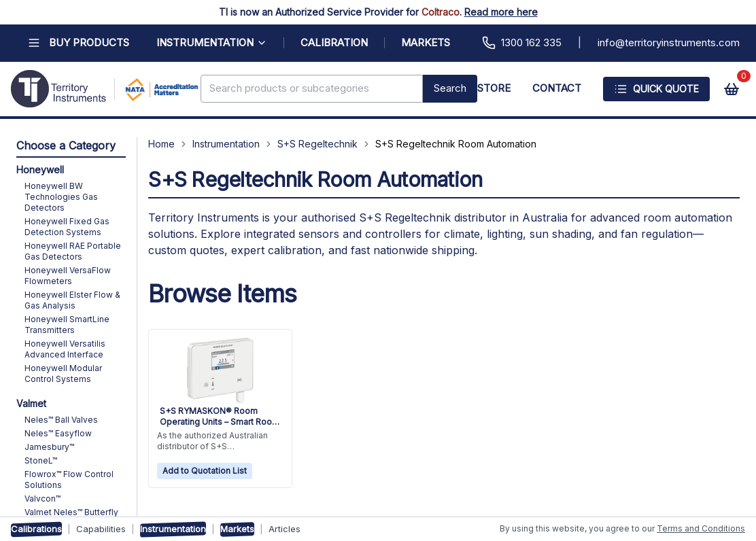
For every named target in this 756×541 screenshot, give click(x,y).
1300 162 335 (522, 43)
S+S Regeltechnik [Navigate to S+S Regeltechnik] (317, 144)
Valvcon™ (42, 499)
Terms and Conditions (701, 528)
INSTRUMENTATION (212, 42)
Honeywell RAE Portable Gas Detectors (73, 251)
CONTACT (557, 88)
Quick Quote (656, 89)
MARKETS (426, 42)
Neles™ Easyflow (58, 433)
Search (450, 88)
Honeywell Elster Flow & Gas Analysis (72, 300)
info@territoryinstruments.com (669, 42)
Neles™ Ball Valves (61, 420)
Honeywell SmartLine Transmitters (67, 325)
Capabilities (101, 529)
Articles (285, 529)
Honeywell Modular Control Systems (63, 373)
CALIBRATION (334, 42)
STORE (494, 88)
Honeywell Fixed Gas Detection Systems (67, 227)
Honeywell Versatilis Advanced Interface (65, 349)
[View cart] (732, 89)
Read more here (501, 12)
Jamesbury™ (49, 447)
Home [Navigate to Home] (161, 144)
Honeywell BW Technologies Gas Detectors (61, 197)
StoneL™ (41, 460)
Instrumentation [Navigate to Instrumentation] (226, 144)
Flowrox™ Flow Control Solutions (69, 479)
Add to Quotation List (205, 471)
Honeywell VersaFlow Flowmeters (68, 276)
